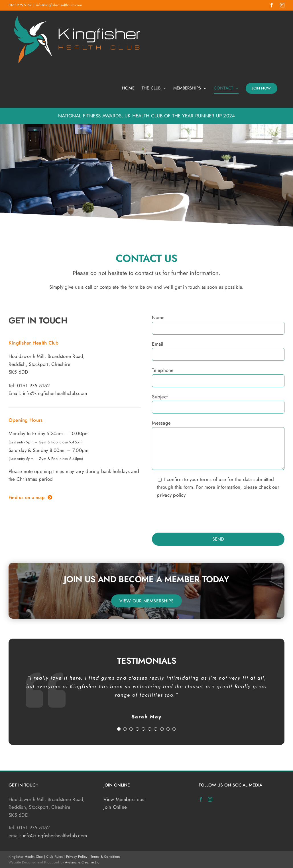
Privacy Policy (77, 857)
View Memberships (124, 799)
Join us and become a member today (146, 579)
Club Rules (54, 857)
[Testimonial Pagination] (119, 729)
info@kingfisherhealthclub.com (59, 5)
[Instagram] (210, 799)
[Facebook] (201, 799)
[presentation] (195, 516)
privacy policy (171, 495)
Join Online (115, 807)
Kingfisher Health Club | (27, 857)
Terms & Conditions (106, 857)
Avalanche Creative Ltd (82, 862)
